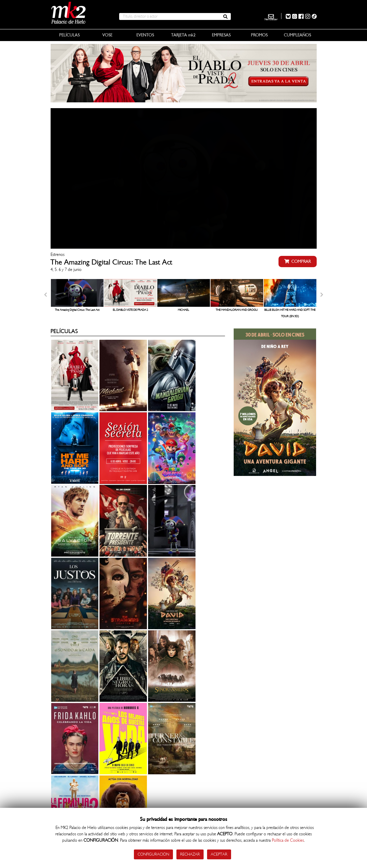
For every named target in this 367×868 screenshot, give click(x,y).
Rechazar (190, 854)
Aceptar (219, 854)
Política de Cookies (288, 840)
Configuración (153, 854)
